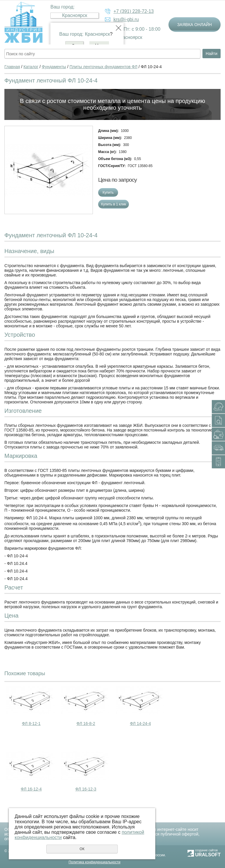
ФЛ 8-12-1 (31, 723)
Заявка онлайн (195, 25)
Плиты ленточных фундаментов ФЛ (103, 67)
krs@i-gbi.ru (126, 19)
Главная (12, 67)
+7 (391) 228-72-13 (133, 11)
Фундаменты (54, 67)
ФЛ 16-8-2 (86, 723)
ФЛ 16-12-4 (31, 789)
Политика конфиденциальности (94, 862)
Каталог (31, 67)
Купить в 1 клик (114, 204)
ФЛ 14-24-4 (140, 723)
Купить (108, 192)
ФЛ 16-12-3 (86, 789)
